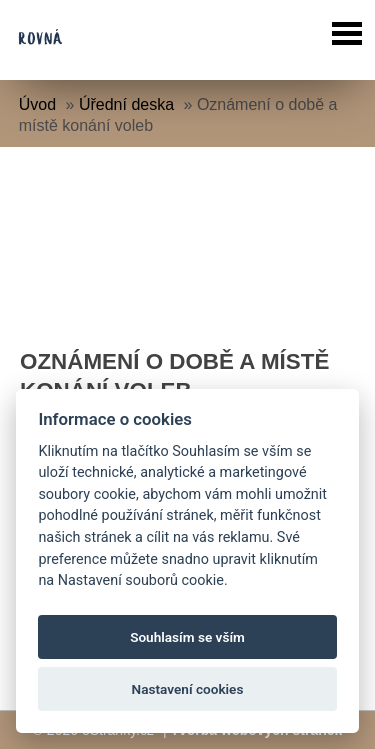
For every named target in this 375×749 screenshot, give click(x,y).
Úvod (37, 104)
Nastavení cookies (188, 689)
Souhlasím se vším (187, 637)
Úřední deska (126, 104)
